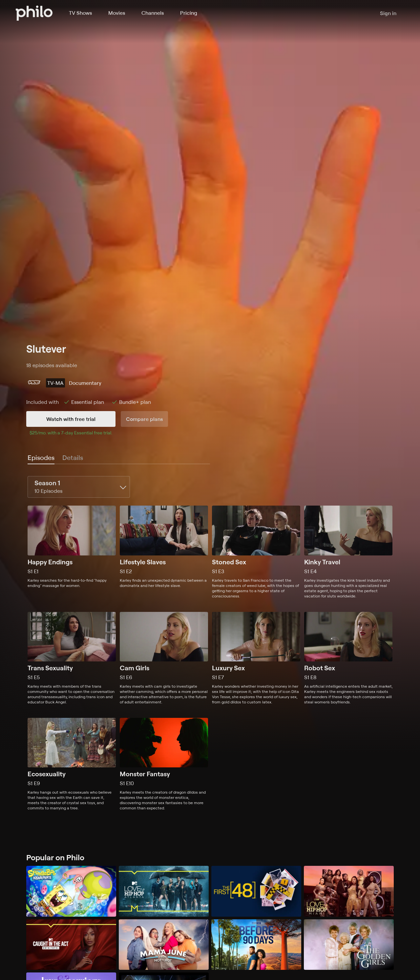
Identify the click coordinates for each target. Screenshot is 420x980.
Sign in (388, 13)
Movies (117, 13)
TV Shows (80, 13)
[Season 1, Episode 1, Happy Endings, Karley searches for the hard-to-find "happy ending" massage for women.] (72, 552)
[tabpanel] (210, 643)
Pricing (189, 13)
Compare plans (144, 419)
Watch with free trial (71, 419)
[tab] (41, 458)
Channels (153, 13)
